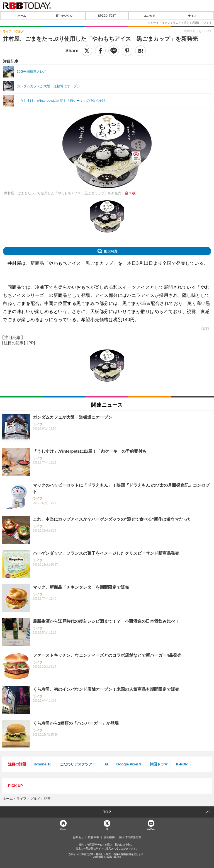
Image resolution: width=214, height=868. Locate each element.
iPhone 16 (43, 764)
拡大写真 (111, 251)
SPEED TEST (107, 16)
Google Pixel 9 (129, 764)
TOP (107, 812)
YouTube (151, 829)
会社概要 (109, 837)
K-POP (182, 764)
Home (63, 829)
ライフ (192, 16)
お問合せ (78, 837)
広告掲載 (94, 837)
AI (106, 764)
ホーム (22, 16)
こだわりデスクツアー (78, 764)
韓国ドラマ (159, 764)
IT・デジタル (64, 16)
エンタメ (150, 16)
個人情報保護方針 (130, 837)
